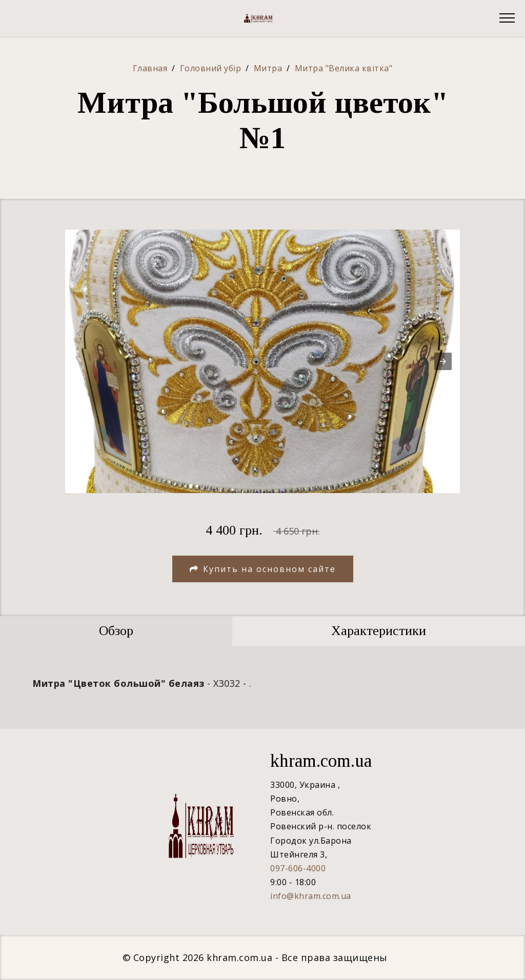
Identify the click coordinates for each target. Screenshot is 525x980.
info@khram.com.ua (311, 896)
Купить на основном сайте (263, 569)
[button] (443, 361)
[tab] (116, 631)
